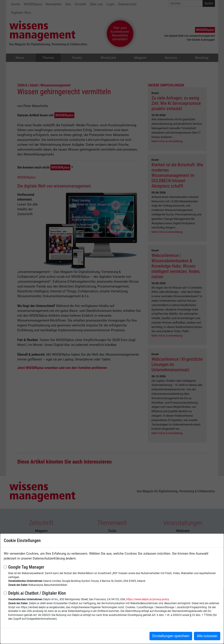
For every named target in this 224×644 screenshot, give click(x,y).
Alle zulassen (207, 636)
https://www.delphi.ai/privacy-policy (148, 599)
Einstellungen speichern (171, 636)
